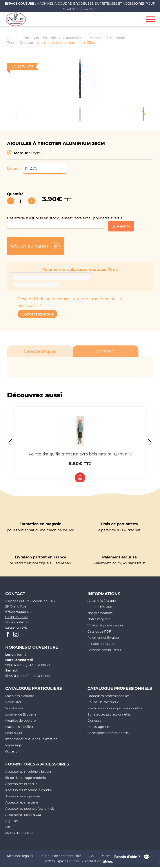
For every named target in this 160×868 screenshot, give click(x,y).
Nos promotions (100, 614)
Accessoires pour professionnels (30, 809)
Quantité (15, 194)
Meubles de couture (20, 721)
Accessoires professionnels (108, 733)
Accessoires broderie (21, 785)
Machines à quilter (19, 727)
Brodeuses (13, 703)
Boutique (32, 38)
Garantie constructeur (105, 651)
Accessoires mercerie (113, 38)
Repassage (14, 746)
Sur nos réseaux (100, 607)
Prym (36, 153)
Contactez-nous (37, 315)
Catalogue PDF (99, 632)
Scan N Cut (14, 733)
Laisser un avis (16, 628)
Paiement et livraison (104, 638)
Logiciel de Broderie (21, 715)
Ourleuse (94, 721)
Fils (8, 828)
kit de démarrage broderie (25, 778)
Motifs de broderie (19, 834)
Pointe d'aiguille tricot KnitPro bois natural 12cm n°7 (80, 455)
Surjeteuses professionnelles (109, 715)
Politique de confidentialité (60, 856)
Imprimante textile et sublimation (31, 740)
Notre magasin (99, 620)
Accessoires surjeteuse (23, 797)
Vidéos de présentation (105, 626)
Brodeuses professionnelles (108, 696)
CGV (91, 856)
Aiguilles (12, 821)
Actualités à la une (102, 601)
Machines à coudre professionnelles (115, 709)
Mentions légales (20, 856)
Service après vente (102, 644)
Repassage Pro (99, 727)
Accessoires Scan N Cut (23, 815)
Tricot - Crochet (21, 43)
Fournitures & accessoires (67, 38)
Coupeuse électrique (103, 703)
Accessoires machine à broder (28, 772)
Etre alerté (121, 227)
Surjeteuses (14, 709)
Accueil (13, 38)
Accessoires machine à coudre (29, 791)
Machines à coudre (20, 696)
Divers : (13, 169)
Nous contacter (17, 623)
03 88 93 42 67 (16, 618)
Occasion (12, 752)
